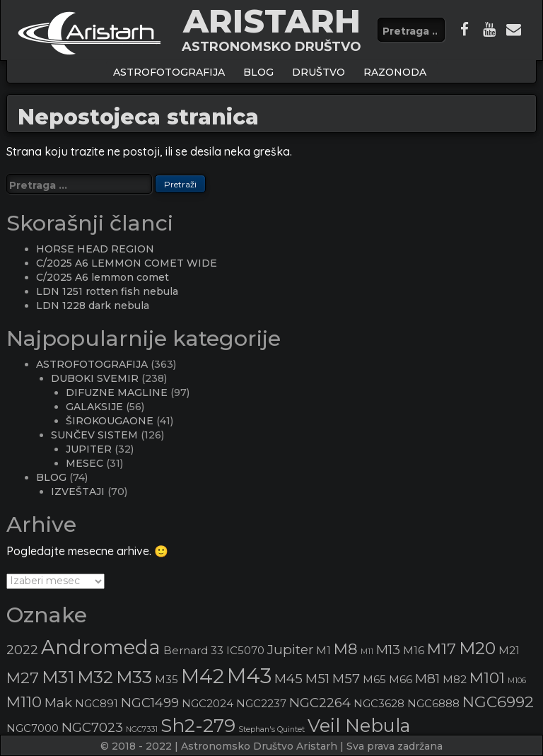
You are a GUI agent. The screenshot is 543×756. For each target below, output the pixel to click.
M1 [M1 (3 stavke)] (323, 651)
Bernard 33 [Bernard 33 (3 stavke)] (193, 651)
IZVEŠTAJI (78, 492)
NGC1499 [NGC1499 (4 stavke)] (150, 703)
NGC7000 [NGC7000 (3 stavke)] (33, 728)
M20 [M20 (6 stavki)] (477, 648)
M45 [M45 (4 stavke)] (288, 679)
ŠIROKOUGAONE (110, 421)
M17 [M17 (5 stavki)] (442, 649)
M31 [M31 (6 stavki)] (58, 677)
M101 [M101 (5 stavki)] (487, 678)
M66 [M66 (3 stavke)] (401, 680)
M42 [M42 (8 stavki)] (203, 676)
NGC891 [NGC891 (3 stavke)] (97, 704)
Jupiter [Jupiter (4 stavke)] (290, 650)
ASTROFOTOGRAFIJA (169, 72)
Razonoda (395, 72)
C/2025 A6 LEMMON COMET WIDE (127, 263)
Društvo (319, 72)
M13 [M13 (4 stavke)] (388, 650)
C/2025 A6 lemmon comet (103, 277)
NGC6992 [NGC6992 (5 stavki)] (498, 702)
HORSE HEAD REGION (95, 249)
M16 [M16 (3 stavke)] (414, 651)
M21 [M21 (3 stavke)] (509, 651)
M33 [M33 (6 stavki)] (134, 677)
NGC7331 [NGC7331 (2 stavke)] (142, 729)
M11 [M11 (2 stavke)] (367, 652)
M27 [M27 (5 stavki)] (23, 678)
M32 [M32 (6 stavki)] (95, 677)
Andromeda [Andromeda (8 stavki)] (101, 647)
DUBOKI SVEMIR (95, 378)
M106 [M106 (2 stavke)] (517, 681)
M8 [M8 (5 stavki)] (346, 649)
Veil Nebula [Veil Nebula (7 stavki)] (359, 725)
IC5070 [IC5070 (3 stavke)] (245, 651)
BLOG (258, 72)
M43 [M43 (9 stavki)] (249, 676)
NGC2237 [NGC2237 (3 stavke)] (261, 704)
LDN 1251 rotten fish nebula (107, 291)
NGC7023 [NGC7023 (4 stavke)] (92, 727)
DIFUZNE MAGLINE (117, 392)
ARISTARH (272, 21)
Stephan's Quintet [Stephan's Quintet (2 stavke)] (271, 729)
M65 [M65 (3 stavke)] (374, 680)
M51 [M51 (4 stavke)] (317, 679)
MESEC (84, 463)
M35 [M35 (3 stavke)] (167, 680)
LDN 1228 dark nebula (93, 306)
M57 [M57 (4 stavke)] (346, 679)
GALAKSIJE (94, 407)
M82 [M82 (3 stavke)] (455, 680)
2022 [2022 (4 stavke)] (22, 650)
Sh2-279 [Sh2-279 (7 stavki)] (198, 725)
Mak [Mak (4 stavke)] (58, 703)
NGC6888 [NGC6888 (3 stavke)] (433, 704)
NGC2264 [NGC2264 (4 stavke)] (320, 703)
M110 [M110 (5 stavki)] (24, 702)
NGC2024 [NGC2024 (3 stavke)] (208, 704)
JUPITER (89, 449)
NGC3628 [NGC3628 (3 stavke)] (379, 704)
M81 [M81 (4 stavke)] (427, 679)
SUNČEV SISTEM (94, 435)
